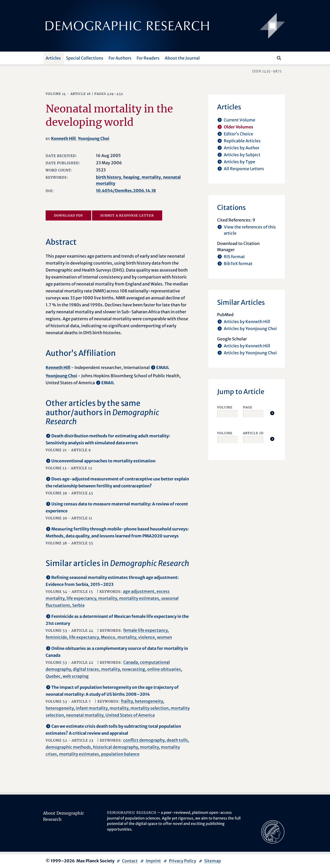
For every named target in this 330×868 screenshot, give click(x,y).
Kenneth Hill (63, 138)
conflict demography (144, 740)
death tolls (177, 740)
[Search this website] (271, 58)
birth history (109, 177)
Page (248, 407)
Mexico (108, 637)
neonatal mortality (85, 715)
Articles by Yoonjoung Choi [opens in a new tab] (250, 329)
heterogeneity (149, 701)
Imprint (153, 861)
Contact (130, 861)
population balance (120, 754)
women (164, 637)
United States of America (130, 715)
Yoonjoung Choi (94, 138)
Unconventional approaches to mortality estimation (103, 461)
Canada (131, 662)
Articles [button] (53, 58)
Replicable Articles (242, 141)
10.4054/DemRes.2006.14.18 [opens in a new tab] (126, 191)
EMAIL (163, 367)
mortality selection (150, 708)
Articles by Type (240, 162)
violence (147, 637)
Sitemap (213, 861)
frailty (127, 701)
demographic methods (68, 747)
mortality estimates (139, 598)
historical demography (115, 747)
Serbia (78, 605)
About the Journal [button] (182, 58)
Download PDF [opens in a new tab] (68, 215)
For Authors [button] (120, 58)
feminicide (56, 637)
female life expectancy (145, 630)
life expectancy (81, 598)
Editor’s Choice (238, 134)
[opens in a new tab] (273, 832)
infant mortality (92, 708)
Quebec (53, 676)
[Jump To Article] (272, 413)
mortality (151, 177)
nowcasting (134, 669)
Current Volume (240, 120)
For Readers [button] (148, 58)
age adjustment (139, 591)
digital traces (86, 669)
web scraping (76, 676)
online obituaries (164, 669)
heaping (131, 177)
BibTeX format (238, 264)
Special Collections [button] (85, 58)
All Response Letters (244, 169)
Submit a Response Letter (127, 215)
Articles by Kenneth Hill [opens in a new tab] (247, 322)
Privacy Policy (183, 861)
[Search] (279, 58)
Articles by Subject (242, 155)
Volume (225, 407)
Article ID (253, 433)
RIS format (234, 257)
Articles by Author (242, 148)
